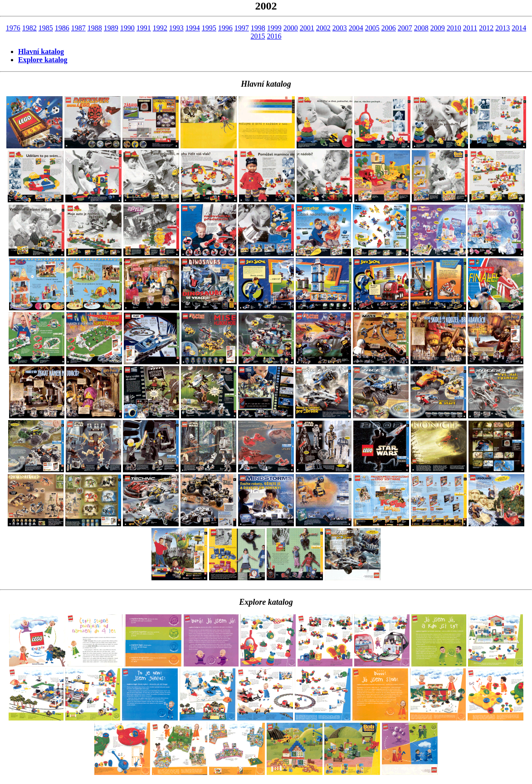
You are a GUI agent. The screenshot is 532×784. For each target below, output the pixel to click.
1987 (78, 28)
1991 (144, 28)
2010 (454, 28)
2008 (421, 28)
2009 (438, 28)
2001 (307, 28)
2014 (519, 28)
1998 (258, 28)
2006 (389, 28)
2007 (405, 28)
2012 (486, 28)
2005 (372, 28)
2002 (323, 28)
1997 (242, 28)
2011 (470, 28)
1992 (160, 28)
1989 (111, 28)
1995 (209, 28)
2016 (274, 36)
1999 (274, 28)
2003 (340, 28)
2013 (503, 28)
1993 (176, 28)
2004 (356, 28)
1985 (46, 28)
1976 (13, 28)
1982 (29, 28)
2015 (258, 36)
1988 (95, 28)
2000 (291, 28)
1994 (193, 28)
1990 (127, 28)
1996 (225, 28)
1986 (62, 28)
